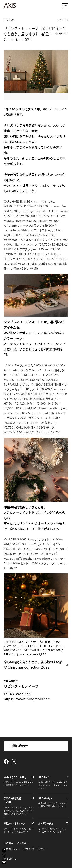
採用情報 (8, 843)
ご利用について (12, 849)
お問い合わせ (19, 746)
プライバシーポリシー (35, 849)
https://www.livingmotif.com (27, 699)
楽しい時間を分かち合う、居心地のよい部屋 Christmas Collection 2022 (33, 665)
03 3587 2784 (21, 694)
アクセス (22, 843)
